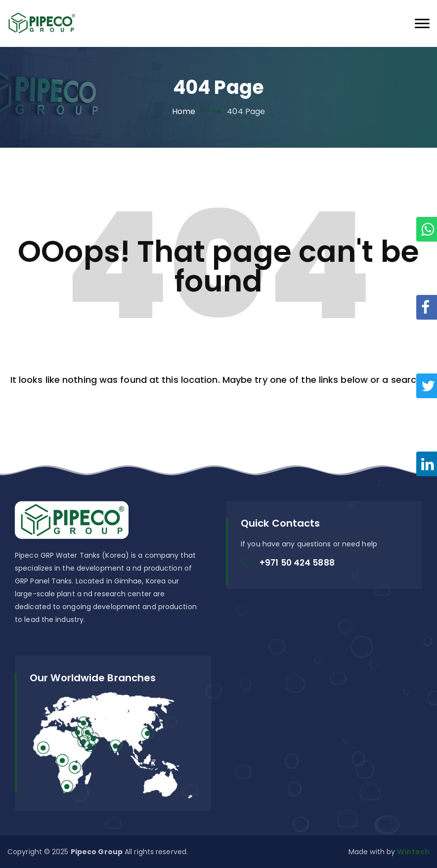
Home (184, 111)
